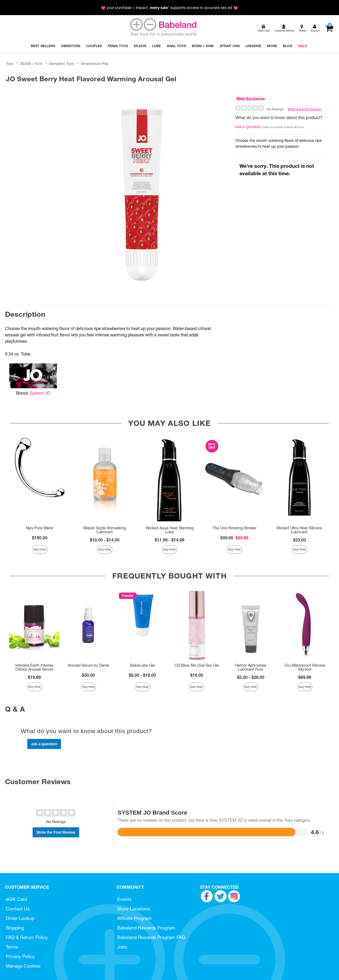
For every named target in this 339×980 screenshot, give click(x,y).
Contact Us (18, 909)
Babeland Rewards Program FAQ (151, 937)
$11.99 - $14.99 (169, 540)
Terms (12, 947)
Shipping (15, 928)
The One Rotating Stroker (235, 528)
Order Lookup (20, 918)
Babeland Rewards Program (146, 928)
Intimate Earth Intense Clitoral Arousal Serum (34, 667)
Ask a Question (248, 127)
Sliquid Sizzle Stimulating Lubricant (104, 530)
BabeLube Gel (142, 665)
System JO (40, 393)
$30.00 (88, 675)
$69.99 (305, 677)
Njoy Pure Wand (40, 528)
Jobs (122, 947)
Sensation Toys (61, 64)
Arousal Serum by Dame (88, 665)
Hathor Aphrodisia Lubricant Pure (251, 667)
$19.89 (34, 677)
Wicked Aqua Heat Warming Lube (170, 530)
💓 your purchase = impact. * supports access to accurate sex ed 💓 (169, 8)
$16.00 (197, 675)
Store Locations (134, 909)
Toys (10, 64)
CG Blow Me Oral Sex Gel (197, 665)
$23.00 (299, 540)
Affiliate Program (134, 918)
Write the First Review (304, 109)
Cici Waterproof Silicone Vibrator (305, 667)
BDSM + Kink (31, 64)
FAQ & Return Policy (27, 937)
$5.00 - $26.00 (251, 677)
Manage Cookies (23, 966)
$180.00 (40, 538)
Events (124, 899)
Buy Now (40, 549)
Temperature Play (95, 64)
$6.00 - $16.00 (142, 675)
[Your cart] (329, 28)
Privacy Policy (20, 956)
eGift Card (16, 899)
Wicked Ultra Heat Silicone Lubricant (299, 530)
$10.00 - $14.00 (105, 540)
